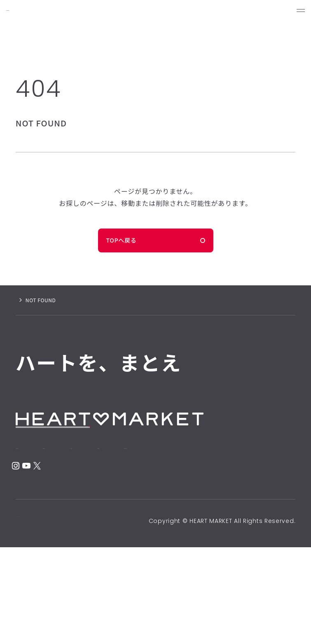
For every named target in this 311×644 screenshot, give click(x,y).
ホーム (23, 300)
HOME (33, 505)
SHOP (154, 505)
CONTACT (44, 529)
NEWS (212, 505)
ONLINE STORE (46, 468)
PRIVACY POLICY (40, 618)
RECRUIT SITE (44, 448)
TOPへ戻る (122, 240)
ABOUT (94, 505)
